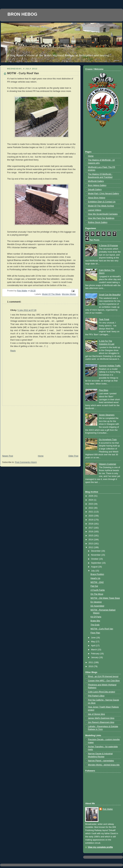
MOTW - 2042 (97, 582)
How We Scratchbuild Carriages (103, 214)
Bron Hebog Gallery (97, 185)
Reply (13, 351)
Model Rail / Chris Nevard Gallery (103, 194)
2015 (91, 536)
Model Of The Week (51, 294)
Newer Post (8, 456)
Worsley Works (69, 294)
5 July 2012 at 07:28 (27, 310)
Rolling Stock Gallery (98, 222)
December (96, 551)
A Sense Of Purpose (108, 246)
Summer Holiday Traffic (110, 366)
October (95, 559)
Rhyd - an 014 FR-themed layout (103, 676)
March (94, 650)
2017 (91, 528)
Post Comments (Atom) (26, 462)
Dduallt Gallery (95, 190)
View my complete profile (100, 847)
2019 (91, 520)
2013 (91, 544)
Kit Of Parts (96, 617)
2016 (91, 532)
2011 (91, 662)
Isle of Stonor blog (96, 714)
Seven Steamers (107, 415)
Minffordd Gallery (96, 181)
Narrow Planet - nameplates (101, 761)
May (93, 642)
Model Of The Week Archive (101, 206)
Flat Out (94, 586)
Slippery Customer (108, 464)
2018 (91, 524)
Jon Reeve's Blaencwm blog (101, 722)
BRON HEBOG (22, 14)
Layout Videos (95, 210)
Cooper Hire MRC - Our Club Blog (104, 681)
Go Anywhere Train (108, 440)
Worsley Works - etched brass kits (104, 765)
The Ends (95, 625)
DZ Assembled (97, 606)
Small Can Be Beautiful (110, 295)
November (96, 555)
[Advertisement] (40, 429)
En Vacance (96, 602)
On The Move (97, 594)
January (95, 657)
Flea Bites (104, 390)
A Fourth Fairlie (98, 590)
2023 (91, 504)
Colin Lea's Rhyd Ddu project (101, 692)
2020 (91, 516)
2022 (91, 508)
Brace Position (97, 574)
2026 (91, 496)
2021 (91, 512)
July (93, 571)
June (94, 638)
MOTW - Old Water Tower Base (105, 598)
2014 (91, 540)
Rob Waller (108, 809)
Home (41, 456)
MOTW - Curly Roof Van (102, 629)
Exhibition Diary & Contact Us (102, 202)
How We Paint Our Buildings (101, 218)
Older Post (73, 456)
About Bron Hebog (97, 198)
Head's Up (95, 578)
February (96, 654)
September (96, 563)
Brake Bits (95, 621)
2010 (91, 666)
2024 (91, 500)
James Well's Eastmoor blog (101, 718)
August (95, 567)
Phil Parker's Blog (96, 696)
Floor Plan (95, 633)
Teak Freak (104, 319)
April (93, 646)
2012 (91, 547)
